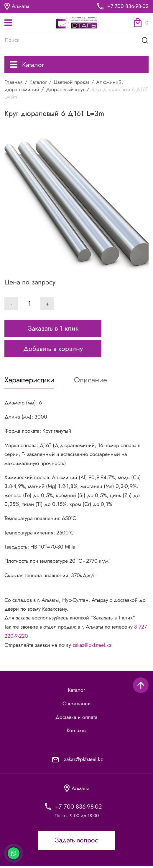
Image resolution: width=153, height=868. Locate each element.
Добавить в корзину (53, 350)
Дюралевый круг (65, 89)
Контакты (77, 733)
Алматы (17, 6)
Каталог (27, 65)
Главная (14, 82)
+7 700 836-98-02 (128, 6)
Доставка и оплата (77, 719)
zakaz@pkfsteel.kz (92, 647)
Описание (91, 382)
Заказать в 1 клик (53, 330)
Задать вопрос (76, 843)
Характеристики (30, 382)
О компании (77, 705)
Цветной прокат (72, 82)
